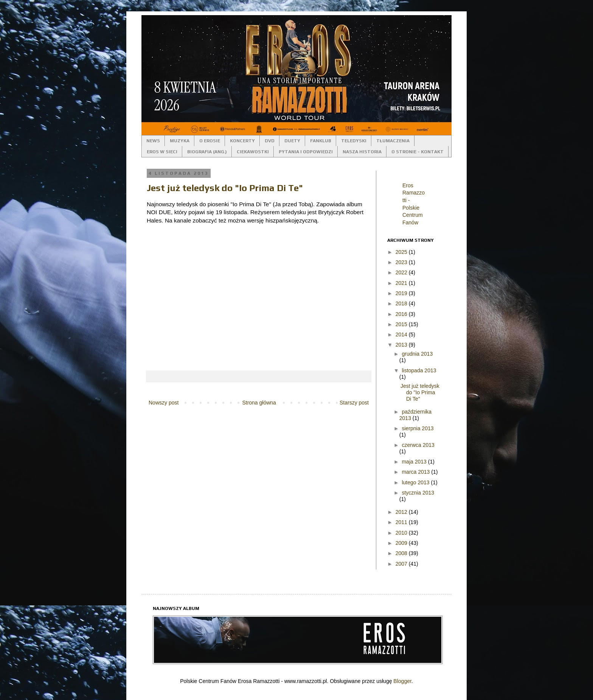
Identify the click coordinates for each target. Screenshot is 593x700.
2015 (402, 324)
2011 (402, 522)
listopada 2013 (419, 370)
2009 (402, 543)
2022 (402, 272)
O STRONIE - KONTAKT (418, 152)
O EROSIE (210, 141)
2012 (402, 512)
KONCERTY (242, 141)
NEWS (153, 141)
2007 (402, 564)
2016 (402, 314)
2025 (402, 252)
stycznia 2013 (418, 493)
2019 (402, 293)
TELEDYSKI (354, 141)
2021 (402, 283)
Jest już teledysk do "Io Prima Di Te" (225, 188)
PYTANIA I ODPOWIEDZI (306, 152)
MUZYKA (180, 141)
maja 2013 (415, 462)
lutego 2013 (416, 482)
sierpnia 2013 (418, 428)
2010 (402, 533)
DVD (270, 141)
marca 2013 (416, 472)
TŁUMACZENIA (393, 141)
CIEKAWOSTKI (253, 152)
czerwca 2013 (418, 445)
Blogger (402, 681)
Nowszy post (164, 403)
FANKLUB (321, 141)
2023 (402, 262)
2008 (402, 553)
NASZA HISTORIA (362, 152)
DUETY (292, 141)
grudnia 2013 (417, 354)
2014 (402, 334)
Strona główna (259, 403)
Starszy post (354, 403)
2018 (402, 303)
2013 (402, 345)
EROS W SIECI (162, 152)
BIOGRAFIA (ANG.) (207, 152)
